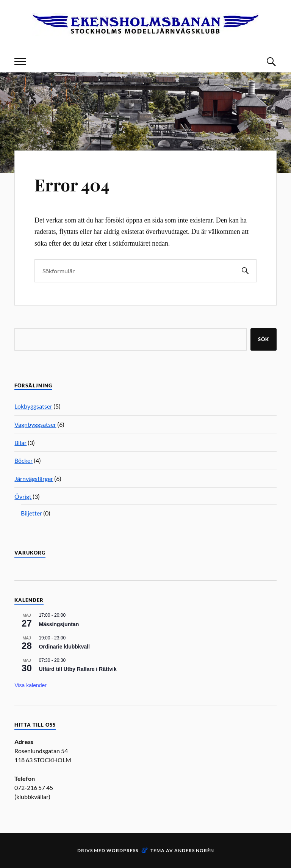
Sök (264, 339)
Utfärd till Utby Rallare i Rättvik (77, 669)
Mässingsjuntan (59, 624)
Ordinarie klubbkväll (64, 647)
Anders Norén (194, 850)
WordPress (122, 850)
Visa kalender (31, 685)
